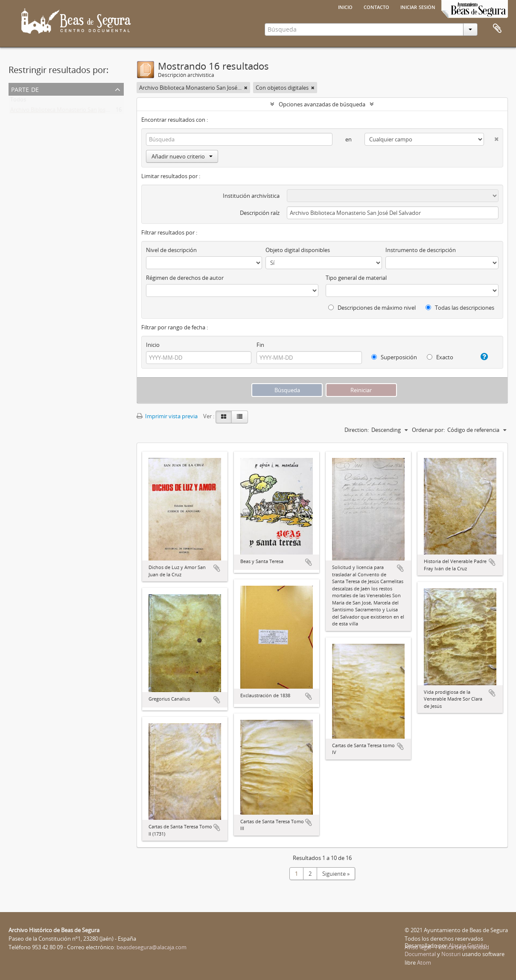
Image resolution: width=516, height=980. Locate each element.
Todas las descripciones (460, 308)
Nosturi (451, 954)
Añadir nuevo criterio (182, 156)
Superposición (394, 357)
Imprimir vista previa (167, 416)
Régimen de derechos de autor (185, 278)
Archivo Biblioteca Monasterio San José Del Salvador (76, 111)
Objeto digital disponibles (298, 250)
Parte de (25, 89)
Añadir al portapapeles (217, 568)
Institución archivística (251, 196)
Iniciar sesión (418, 6)
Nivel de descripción (171, 250)
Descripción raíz (260, 213)
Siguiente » (336, 874)
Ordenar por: (428, 430)
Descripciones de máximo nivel (372, 308)
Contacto (376, 6)
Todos (18, 101)
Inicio (345, 6)
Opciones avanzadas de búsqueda (322, 104)
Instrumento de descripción (421, 250)
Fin (260, 345)
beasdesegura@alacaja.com (152, 947)
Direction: (357, 430)
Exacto (440, 357)
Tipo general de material (356, 278)
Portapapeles (497, 29)
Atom (424, 962)
